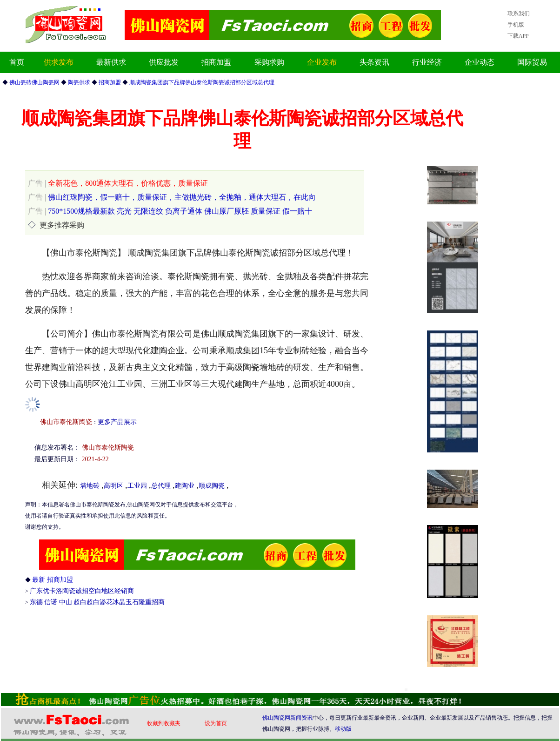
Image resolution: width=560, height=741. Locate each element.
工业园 (137, 486)
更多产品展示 (117, 422)
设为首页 (216, 723)
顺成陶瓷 (212, 486)
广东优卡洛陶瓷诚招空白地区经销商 (82, 591)
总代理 (161, 486)
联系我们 (519, 13)
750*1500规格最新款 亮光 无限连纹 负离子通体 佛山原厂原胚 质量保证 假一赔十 (170, 211)
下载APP (518, 36)
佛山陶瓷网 (276, 718)
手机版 (516, 25)
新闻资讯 (301, 718)
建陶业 (185, 486)
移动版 (343, 729)
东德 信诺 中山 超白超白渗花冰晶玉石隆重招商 (97, 602)
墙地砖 (90, 486)
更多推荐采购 (62, 225)
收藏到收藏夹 (164, 723)
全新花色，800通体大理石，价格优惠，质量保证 (118, 183)
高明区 (113, 486)
